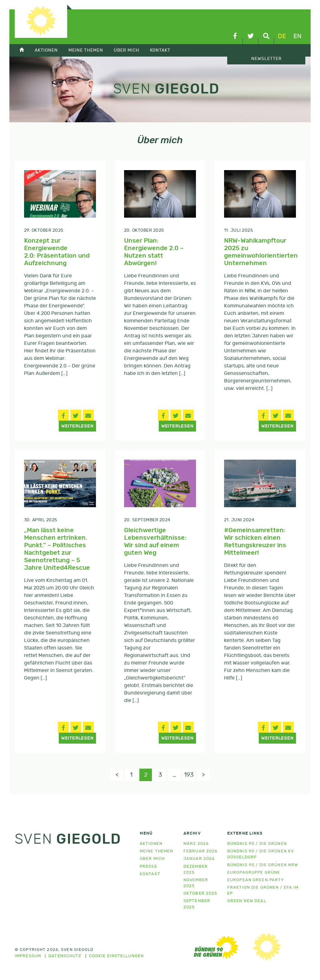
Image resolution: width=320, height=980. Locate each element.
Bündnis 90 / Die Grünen (257, 844)
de (282, 36)
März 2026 (196, 844)
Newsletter (266, 59)
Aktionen (46, 50)
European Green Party (255, 880)
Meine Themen (86, 50)
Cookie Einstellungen (116, 956)
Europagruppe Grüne (254, 873)
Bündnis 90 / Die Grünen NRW (262, 865)
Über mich (127, 50)
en (297, 36)
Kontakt (160, 50)
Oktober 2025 (200, 894)
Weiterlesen (77, 426)
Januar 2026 (199, 859)
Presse (148, 867)
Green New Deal (247, 901)
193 (189, 775)
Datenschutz (65, 956)
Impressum (28, 956)
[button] (63, 415)
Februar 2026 (200, 851)
